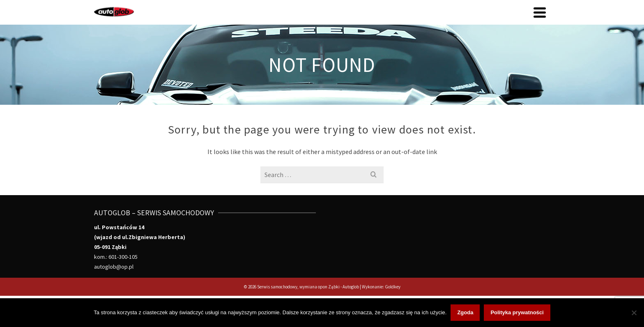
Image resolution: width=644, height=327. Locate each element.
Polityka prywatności (517, 312)
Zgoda (465, 312)
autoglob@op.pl (114, 267)
